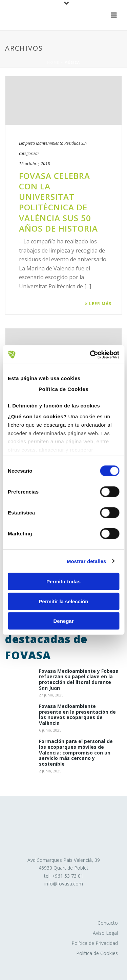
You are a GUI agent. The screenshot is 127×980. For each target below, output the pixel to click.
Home (53, 62)
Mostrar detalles (87, 561)
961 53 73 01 (69, 876)
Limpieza (27, 143)
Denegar (63, 621)
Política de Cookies (97, 953)
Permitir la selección (64, 601)
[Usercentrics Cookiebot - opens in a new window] (90, 354)
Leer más (98, 304)
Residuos (72, 143)
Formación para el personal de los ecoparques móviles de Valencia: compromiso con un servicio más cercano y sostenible (76, 753)
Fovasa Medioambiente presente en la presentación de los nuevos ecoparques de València (77, 715)
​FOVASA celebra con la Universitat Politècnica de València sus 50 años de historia (58, 202)
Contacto (108, 923)
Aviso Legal (105, 933)
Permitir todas (63, 581)
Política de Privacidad (95, 943)
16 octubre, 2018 (35, 164)
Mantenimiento (50, 143)
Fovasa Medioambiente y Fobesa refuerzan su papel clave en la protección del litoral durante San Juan (79, 680)
